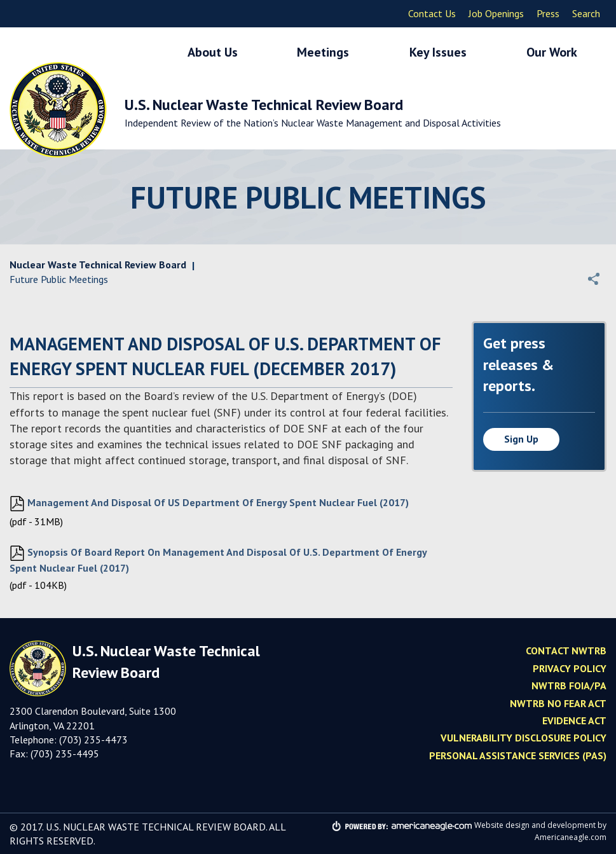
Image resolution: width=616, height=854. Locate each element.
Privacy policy (570, 668)
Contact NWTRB (566, 651)
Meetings (323, 52)
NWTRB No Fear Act (558, 703)
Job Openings (496, 13)
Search (586, 13)
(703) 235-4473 (93, 740)
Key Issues (438, 52)
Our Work (552, 52)
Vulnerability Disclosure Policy (524, 738)
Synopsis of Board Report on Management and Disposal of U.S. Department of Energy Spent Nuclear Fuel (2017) (218, 560)
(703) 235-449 (62, 754)
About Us (213, 52)
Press (548, 13)
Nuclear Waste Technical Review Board (98, 265)
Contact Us (432, 13)
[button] (594, 279)
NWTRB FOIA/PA (569, 685)
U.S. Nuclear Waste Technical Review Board (313, 112)
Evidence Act (574, 720)
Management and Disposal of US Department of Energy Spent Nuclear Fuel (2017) (209, 504)
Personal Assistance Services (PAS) (518, 755)
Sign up (521, 439)
